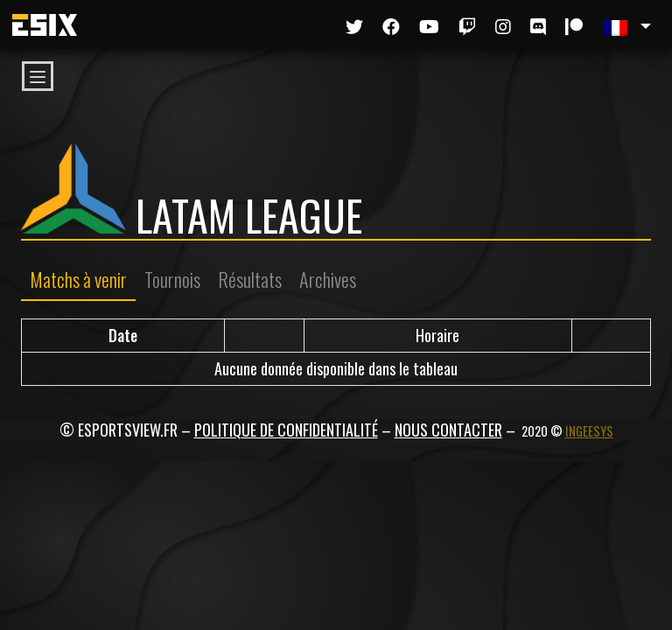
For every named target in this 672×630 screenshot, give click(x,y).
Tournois (172, 279)
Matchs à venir (78, 279)
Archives (328, 279)
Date (123, 335)
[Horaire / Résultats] (437, 336)
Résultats (250, 279)
